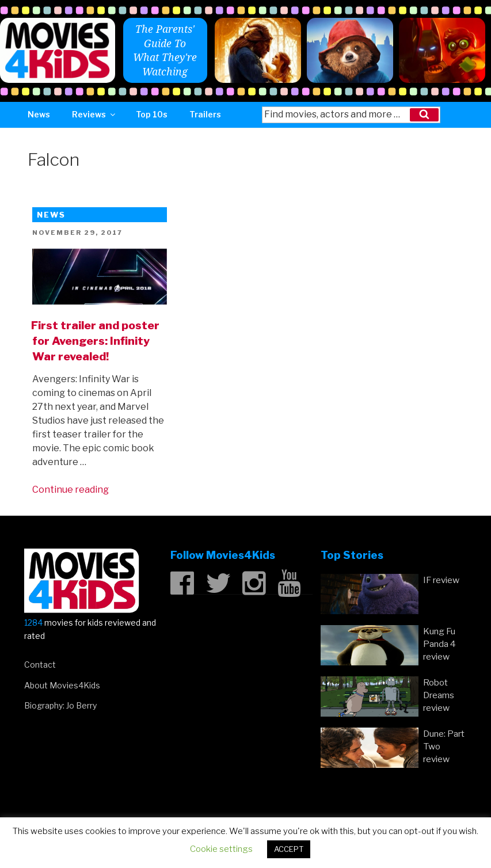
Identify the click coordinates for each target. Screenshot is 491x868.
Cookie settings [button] (221, 849)
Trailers (205, 114)
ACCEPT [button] (289, 849)
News (39, 114)
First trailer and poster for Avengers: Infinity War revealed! (95, 341)
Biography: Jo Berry (60, 705)
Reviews (94, 114)
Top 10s (152, 114)
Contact (40, 665)
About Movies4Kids (62, 685)
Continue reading (71, 490)
